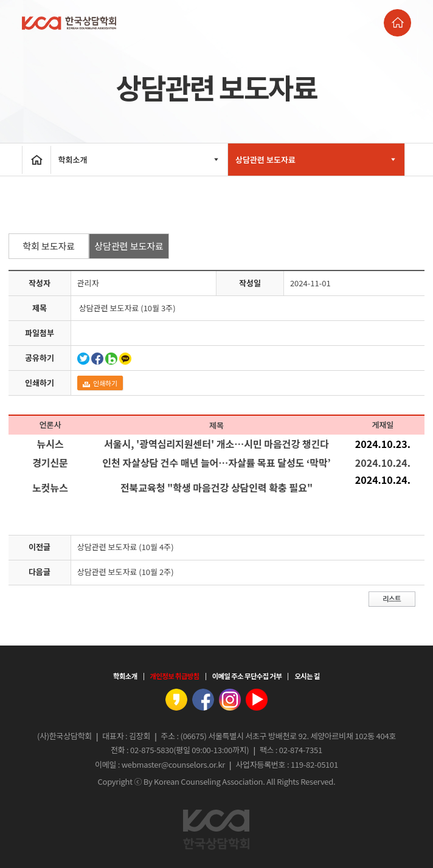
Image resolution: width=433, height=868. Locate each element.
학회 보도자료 (49, 246)
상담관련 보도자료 (316, 160)
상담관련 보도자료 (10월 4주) (126, 547)
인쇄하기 (100, 383)
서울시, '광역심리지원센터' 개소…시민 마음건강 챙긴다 (216, 444)
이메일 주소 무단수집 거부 (247, 676)
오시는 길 (307, 676)
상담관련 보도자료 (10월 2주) (126, 572)
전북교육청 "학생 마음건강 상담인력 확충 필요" (216, 487)
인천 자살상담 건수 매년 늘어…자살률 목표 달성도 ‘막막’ (216, 463)
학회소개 (139, 160)
